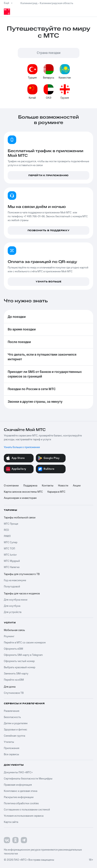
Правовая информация (18, 785)
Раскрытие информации (19, 797)
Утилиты (9, 742)
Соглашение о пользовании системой (27, 810)
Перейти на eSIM (14, 680)
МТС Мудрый (12, 561)
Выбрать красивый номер (20, 667)
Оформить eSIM (13, 649)
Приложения (12, 748)
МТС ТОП (9, 549)
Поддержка (30, 486)
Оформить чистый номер (19, 661)
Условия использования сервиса (24, 816)
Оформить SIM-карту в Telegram (23, 655)
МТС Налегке (12, 567)
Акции (77, 486)
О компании (11, 486)
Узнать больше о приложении (22, 447)
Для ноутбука (12, 606)
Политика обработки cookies (21, 803)
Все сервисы (11, 754)
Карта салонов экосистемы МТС (23, 492)
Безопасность (12, 717)
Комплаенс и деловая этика (21, 791)
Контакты (48, 486)
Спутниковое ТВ (14, 693)
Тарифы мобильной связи (20, 518)
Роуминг (9, 636)
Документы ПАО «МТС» (18, 772)
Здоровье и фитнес (16, 730)
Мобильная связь (14, 630)
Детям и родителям (16, 723)
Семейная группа (14, 736)
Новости (63, 486)
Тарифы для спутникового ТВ (22, 574)
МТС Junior (10, 555)
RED (6, 530)
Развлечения (12, 711)
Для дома (10, 687)
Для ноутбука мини (16, 600)
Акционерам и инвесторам (20, 498)
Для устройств (13, 612)
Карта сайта (11, 822)
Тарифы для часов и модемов (22, 594)
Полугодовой (12, 587)
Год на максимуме (15, 580)
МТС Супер (11, 542)
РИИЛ (7, 536)
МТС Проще (11, 524)
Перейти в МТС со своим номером (25, 643)
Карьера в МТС (56, 492)
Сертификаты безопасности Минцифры (28, 779)
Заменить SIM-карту (16, 674)
